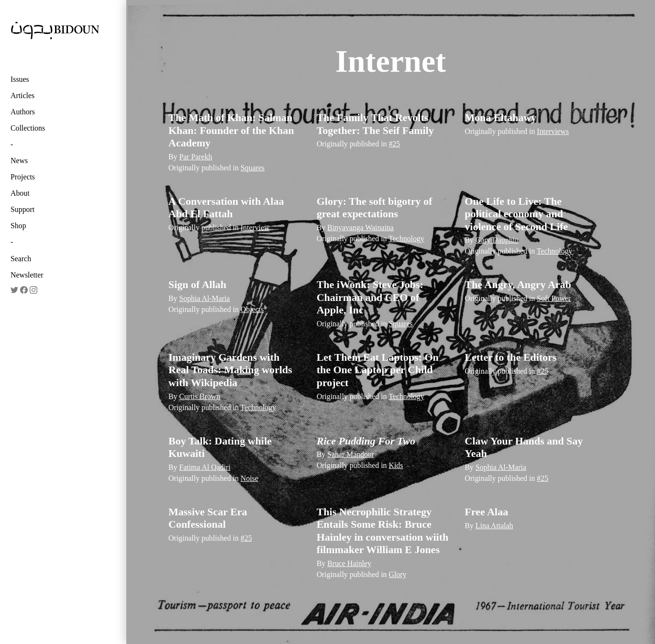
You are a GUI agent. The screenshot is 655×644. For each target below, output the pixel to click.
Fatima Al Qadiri (205, 467)
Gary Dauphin (497, 240)
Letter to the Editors (511, 357)
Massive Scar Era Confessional (208, 518)
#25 (394, 144)
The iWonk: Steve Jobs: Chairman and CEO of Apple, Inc (370, 297)
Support (22, 209)
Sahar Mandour (351, 454)
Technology (406, 239)
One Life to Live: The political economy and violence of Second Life (516, 214)
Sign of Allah (197, 284)
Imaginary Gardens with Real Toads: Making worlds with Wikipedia (230, 370)
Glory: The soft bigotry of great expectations (375, 207)
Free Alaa (486, 512)
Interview (255, 228)
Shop (18, 226)
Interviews (553, 131)
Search (21, 259)
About (20, 193)
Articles (22, 95)
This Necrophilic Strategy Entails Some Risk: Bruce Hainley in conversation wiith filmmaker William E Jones (383, 531)
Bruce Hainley (349, 563)
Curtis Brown (200, 396)
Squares (253, 168)
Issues (20, 79)
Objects (252, 309)
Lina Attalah (494, 526)
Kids (396, 465)
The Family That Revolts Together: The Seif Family (375, 124)
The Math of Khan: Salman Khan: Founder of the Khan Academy (231, 130)
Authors (23, 112)
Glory (397, 574)
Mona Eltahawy (500, 117)
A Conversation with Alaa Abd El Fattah (226, 207)
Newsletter (27, 275)
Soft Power (554, 298)
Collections (28, 128)
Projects (23, 177)
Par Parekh (195, 157)
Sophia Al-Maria (204, 298)
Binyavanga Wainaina (361, 228)
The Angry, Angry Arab (518, 284)
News (19, 161)
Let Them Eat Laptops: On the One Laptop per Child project (378, 370)
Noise (250, 478)
